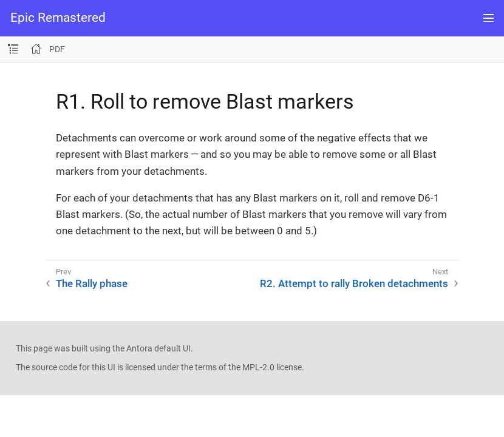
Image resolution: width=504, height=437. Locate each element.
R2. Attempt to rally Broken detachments (354, 283)
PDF (57, 49)
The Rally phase (92, 283)
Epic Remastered (58, 18)
